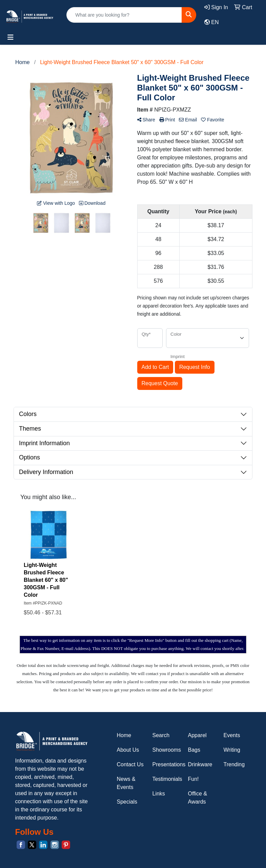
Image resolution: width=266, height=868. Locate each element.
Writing (232, 750)
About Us (128, 750)
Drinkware (200, 764)
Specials (127, 802)
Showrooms (166, 750)
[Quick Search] (124, 15)
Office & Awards (198, 798)
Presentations (166, 764)
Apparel (197, 735)
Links (159, 794)
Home (124, 735)
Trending (234, 764)
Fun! (193, 779)
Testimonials (166, 779)
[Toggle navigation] (11, 37)
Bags (194, 750)
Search (161, 735)
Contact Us (130, 764)
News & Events (126, 783)
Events (232, 735)
